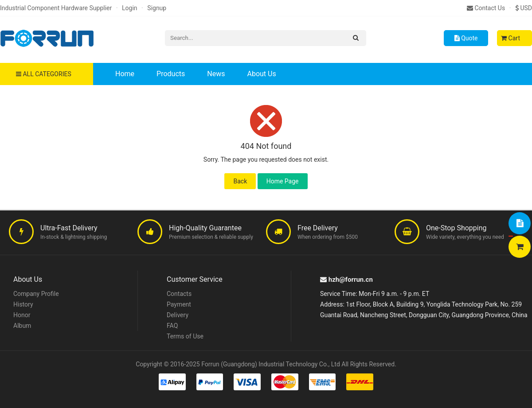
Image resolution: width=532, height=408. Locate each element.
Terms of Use (185, 336)
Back (240, 181)
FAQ (172, 326)
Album (22, 326)
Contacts (179, 294)
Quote (466, 38)
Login (130, 8)
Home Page (283, 181)
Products (171, 74)
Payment (179, 304)
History (23, 304)
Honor (22, 315)
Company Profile (36, 294)
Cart (510, 38)
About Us (261, 74)
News (216, 74)
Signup (157, 8)
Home (125, 74)
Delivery (178, 315)
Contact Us (486, 8)
